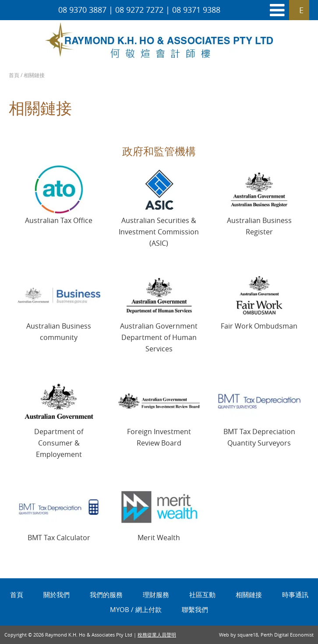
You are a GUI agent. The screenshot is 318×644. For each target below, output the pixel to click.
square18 (248, 635)
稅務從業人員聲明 (157, 635)
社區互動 (202, 594)
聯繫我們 (195, 609)
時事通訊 (295, 594)
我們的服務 (106, 594)
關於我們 (57, 594)
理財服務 (156, 594)
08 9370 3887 (82, 10)
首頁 (14, 75)
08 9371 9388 (196, 10)
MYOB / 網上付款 (136, 609)
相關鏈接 (249, 594)
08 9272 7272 (139, 10)
